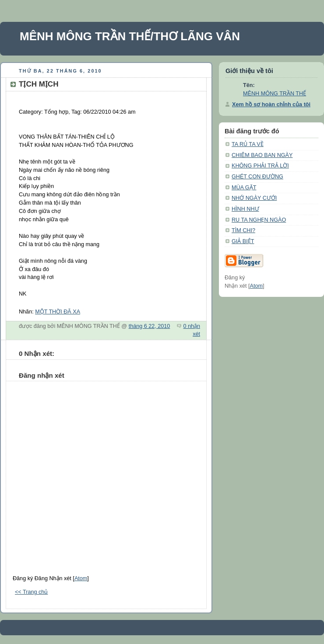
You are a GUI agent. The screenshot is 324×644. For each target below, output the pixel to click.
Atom (81, 578)
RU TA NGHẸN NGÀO (259, 220)
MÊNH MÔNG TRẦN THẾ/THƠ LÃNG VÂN (130, 36)
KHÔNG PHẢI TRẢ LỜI (260, 166)
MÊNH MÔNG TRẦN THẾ (275, 94)
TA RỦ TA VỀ (248, 144)
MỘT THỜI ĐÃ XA (58, 312)
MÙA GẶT (244, 188)
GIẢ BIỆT (243, 241)
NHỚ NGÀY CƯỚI (254, 198)
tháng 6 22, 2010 (150, 326)
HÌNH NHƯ (245, 209)
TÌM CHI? (243, 230)
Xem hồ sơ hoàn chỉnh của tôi (271, 104)
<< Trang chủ (31, 592)
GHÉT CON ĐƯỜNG (257, 177)
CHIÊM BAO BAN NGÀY (262, 155)
